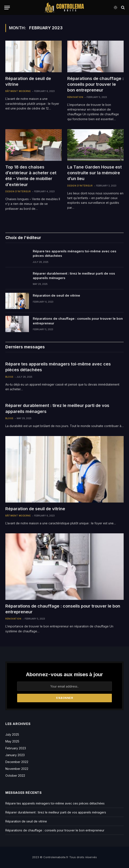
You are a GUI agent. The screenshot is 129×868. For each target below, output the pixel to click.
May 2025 (12, 741)
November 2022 (17, 769)
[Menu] (7, 8)
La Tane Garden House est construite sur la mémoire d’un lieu (94, 173)
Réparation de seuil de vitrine (28, 81)
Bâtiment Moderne (18, 91)
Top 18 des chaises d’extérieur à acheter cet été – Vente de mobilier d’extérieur (31, 176)
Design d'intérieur (18, 191)
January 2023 (15, 755)
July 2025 (12, 734)
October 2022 (15, 776)
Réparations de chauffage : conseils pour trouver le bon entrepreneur (95, 84)
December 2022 (17, 762)
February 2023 (16, 748)
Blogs (9, 377)
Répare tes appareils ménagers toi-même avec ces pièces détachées (75, 253)
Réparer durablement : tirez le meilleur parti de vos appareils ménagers (74, 276)
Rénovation (75, 97)
